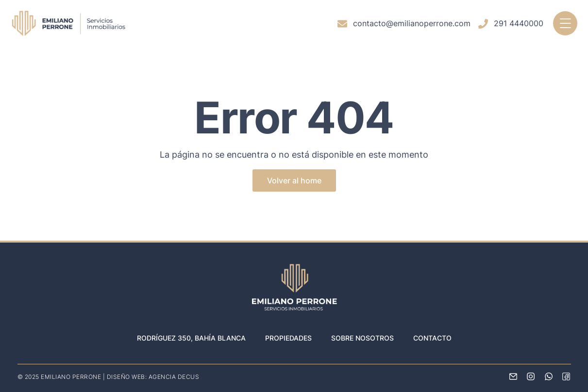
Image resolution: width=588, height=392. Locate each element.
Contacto (432, 338)
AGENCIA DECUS (174, 377)
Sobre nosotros (362, 338)
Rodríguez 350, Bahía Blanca (191, 338)
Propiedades (288, 338)
